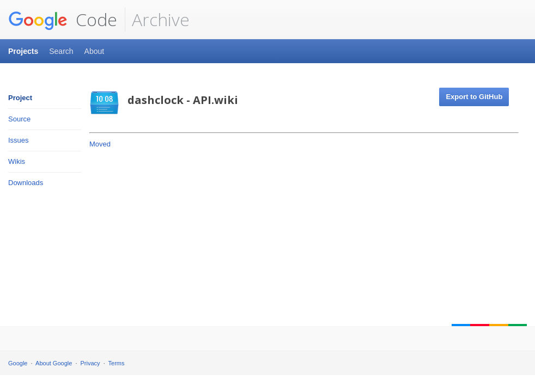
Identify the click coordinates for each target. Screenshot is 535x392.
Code (63, 20)
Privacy (90, 363)
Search (61, 51)
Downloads (26, 183)
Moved (100, 144)
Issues (19, 140)
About (95, 51)
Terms (117, 363)
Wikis (17, 161)
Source (19, 119)
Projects (23, 51)
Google (18, 363)
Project (20, 98)
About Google (54, 363)
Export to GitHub (474, 97)
